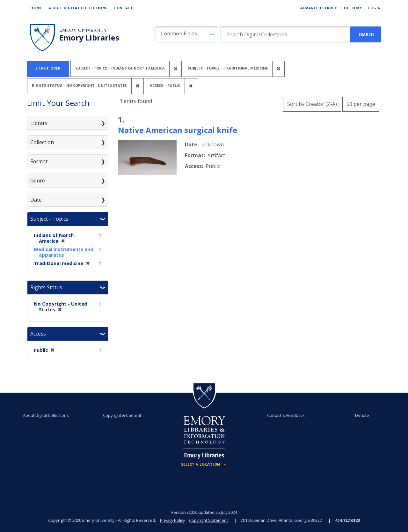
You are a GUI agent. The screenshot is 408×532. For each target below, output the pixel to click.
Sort (312, 104)
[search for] (284, 34)
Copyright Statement (209, 520)
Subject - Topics (49, 219)
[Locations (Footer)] (204, 464)
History (353, 8)
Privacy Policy (172, 520)
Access (38, 334)
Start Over (48, 68)
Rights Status (46, 287)
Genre (38, 181)
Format (39, 161)
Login (375, 8)
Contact (124, 8)
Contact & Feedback (286, 415)
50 (361, 103)
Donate (362, 415)
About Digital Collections (78, 8)
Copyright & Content (122, 415)
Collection (42, 142)
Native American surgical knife (178, 130)
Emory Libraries (89, 38)
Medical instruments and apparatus (64, 252)
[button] (186, 34)
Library (39, 123)
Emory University (83, 30)
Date (36, 200)
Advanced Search (319, 8)
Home (36, 8)
